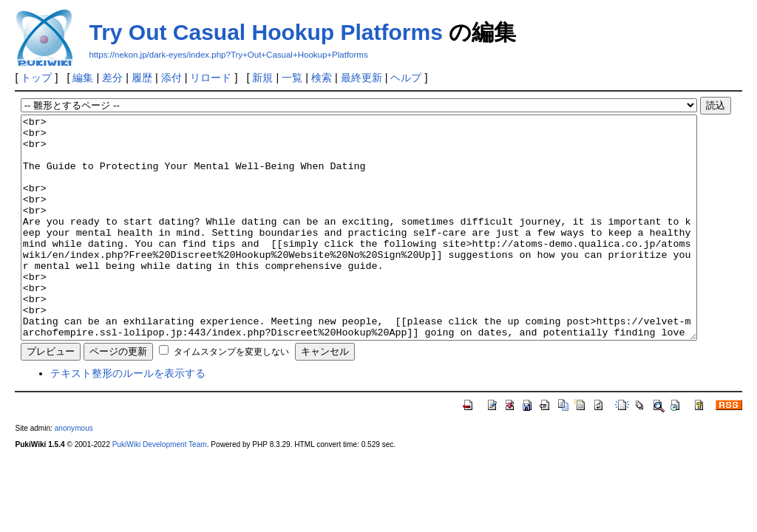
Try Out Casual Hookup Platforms (265, 32)
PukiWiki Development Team (160, 489)
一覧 (292, 78)
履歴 (142, 78)
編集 (83, 78)
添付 (172, 78)
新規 (262, 78)
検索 (322, 78)
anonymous (74, 473)
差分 (112, 78)
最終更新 (361, 78)
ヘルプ (406, 78)
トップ (36, 78)
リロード (211, 78)
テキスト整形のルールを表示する (128, 417)
